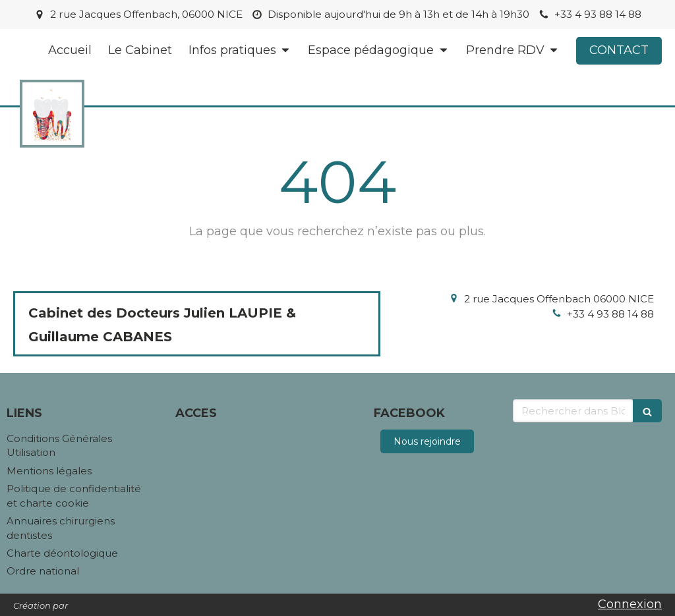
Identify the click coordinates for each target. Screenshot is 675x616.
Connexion (630, 604)
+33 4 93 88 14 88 (610, 314)
